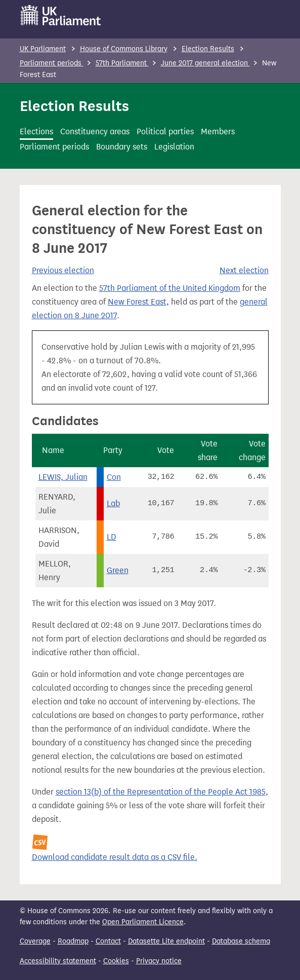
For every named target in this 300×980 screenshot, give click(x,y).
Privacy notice (159, 961)
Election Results (208, 49)
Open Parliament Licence (143, 922)
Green (118, 570)
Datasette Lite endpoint (166, 941)
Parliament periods (52, 63)
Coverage (35, 941)
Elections (36, 131)
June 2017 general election (205, 63)
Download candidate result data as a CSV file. (115, 857)
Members (218, 131)
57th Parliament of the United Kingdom (170, 288)
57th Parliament (122, 63)
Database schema (241, 941)
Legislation (174, 147)
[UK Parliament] (61, 15)
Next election (244, 270)
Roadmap (73, 941)
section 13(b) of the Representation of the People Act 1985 (161, 792)
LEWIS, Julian (63, 477)
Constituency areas (95, 131)
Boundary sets (122, 147)
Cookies (116, 961)
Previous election (63, 270)
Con (114, 477)
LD (112, 537)
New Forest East (137, 302)
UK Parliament (43, 49)
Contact (108, 941)
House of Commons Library (124, 49)
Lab (113, 503)
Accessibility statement (58, 961)
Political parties (165, 131)
